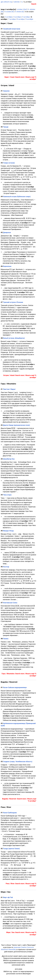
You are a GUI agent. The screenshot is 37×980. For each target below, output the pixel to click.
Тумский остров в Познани (13, 302)
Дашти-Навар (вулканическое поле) (16, 425)
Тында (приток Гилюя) (11, 849)
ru (22, 2)
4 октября (17, 17)
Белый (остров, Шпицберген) (14, 338)
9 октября (29, 19)
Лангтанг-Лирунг (9, 389)
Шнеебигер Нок (9, 459)
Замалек (6, 91)
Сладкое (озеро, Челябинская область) (18, 762)
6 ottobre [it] (19, 12)
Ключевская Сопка (10, 603)
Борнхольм (7, 266)
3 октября (9, 17)
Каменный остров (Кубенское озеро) (17, 197)
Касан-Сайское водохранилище (15, 687)
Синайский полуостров (12, 29)
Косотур (6, 567)
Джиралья (7, 232)
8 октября (21, 19)
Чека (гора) (7, 495)
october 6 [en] (22, 9)
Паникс (6, 639)
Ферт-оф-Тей (8, 897)
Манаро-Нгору (8, 531)
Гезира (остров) (9, 163)
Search (34, 4)
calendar (17, 2)
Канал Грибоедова (10, 813)
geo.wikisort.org (6, 2)
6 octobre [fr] (9, 12)
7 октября (12, 19)
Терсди (6, 127)
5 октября (26, 17)
